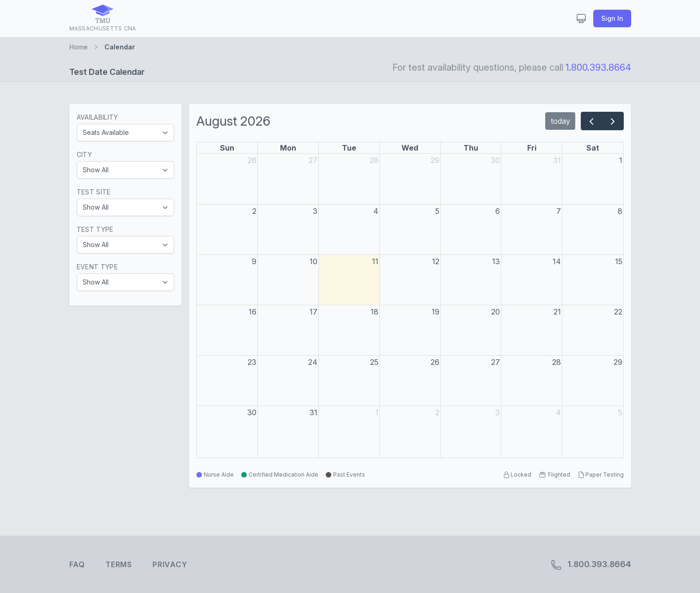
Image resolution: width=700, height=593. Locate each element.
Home (79, 47)
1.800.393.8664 (598, 67)
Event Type (97, 267)
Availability (97, 117)
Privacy (170, 564)
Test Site (94, 192)
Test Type (95, 229)
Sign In (612, 18)
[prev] (592, 121)
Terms (119, 564)
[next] (613, 121)
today (560, 121)
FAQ (77, 564)
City (84, 154)
